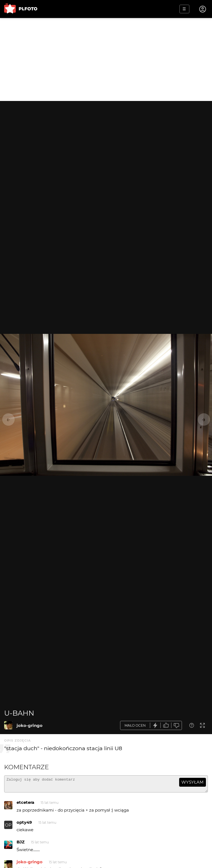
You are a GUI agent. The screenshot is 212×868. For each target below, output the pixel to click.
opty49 (24, 825)
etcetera (25, 805)
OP (8, 827)
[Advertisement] (106, 59)
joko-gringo (30, 725)
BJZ (21, 844)
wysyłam (192, 782)
